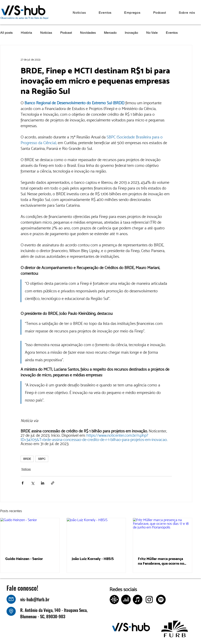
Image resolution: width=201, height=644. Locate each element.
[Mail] (11, 599)
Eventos (172, 33)
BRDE (27, 459)
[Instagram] (149, 600)
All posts (6, 33)
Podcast (66, 33)
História (26, 33)
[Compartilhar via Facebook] (23, 483)
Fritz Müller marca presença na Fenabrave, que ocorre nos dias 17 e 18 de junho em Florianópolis (162, 561)
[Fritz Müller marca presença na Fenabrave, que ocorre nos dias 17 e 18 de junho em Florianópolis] (162, 535)
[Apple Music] (138, 600)
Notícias (46, 33)
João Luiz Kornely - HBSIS (93, 559)
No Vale (152, 33)
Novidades (88, 33)
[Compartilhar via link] (53, 483)
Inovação (131, 33)
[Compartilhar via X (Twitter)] (33, 483)
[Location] (11, 611)
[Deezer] (126, 600)
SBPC (42, 459)
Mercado (110, 33)
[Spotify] (161, 600)
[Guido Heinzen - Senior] (30, 535)
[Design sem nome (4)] (114, 600)
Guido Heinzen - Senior (24, 559)
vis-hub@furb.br (35, 599)
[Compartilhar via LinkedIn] (43, 483)
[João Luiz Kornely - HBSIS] (96, 535)
